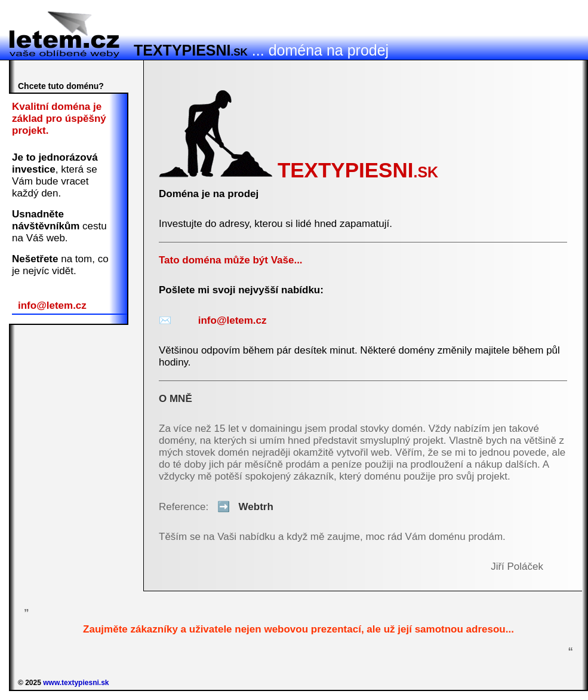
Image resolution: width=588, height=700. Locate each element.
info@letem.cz (52, 306)
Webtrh (242, 507)
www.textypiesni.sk (76, 683)
